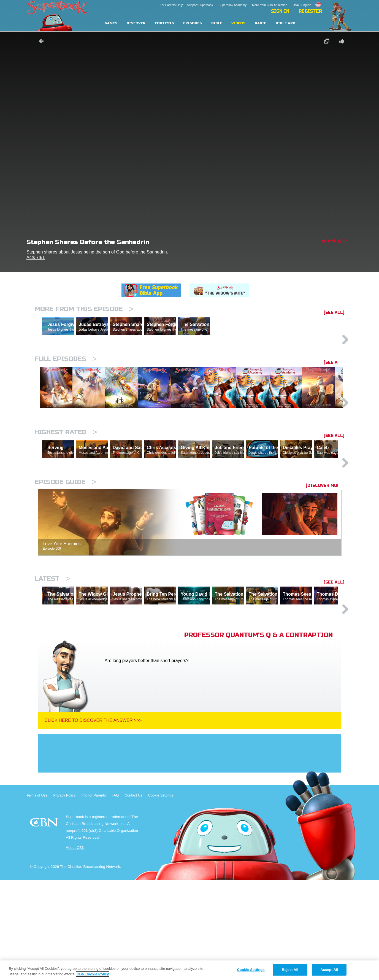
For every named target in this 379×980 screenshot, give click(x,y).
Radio (261, 23)
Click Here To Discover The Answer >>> (93, 820)
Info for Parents (94, 895)
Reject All (290, 970)
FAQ (115, 895)
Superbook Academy (232, 5)
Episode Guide (65, 558)
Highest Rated (66, 484)
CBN (45, 924)
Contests (164, 23)
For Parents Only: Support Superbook (186, 5)
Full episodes (66, 383)
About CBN (75, 948)
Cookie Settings (161, 895)
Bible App (285, 23)
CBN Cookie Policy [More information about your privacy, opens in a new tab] (93, 974)
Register (310, 11)
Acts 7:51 (36, 257)
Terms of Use (37, 895)
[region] (189, 970)
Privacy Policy (65, 895)
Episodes (193, 23)
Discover (136, 23)
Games (111, 23)
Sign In (280, 11)
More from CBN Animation (270, 5)
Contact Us (133, 895)
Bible (217, 23)
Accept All (329, 970)
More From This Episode (84, 309)
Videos (238, 23)
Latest (52, 655)
